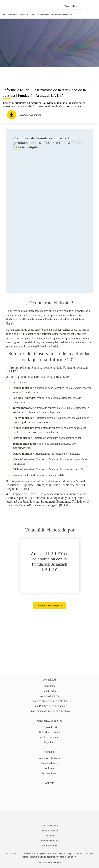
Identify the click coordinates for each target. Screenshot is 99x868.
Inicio (5, 15)
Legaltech (50, 742)
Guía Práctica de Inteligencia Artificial (49, 711)
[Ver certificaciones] (50, 802)
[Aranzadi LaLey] (49, 818)
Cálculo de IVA (49, 727)
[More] (86, 6)
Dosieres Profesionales (18, 15)
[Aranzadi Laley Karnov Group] (13, 6)
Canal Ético (49, 836)
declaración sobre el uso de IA (61, 857)
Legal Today (49, 691)
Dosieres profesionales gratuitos (49, 701)
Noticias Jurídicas (49, 696)
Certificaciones (49, 846)
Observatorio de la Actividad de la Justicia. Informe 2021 (50, 15)
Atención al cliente (49, 758)
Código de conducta (49, 841)
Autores (49, 768)
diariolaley (49, 686)
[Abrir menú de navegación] (94, 6)
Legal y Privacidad (49, 826)
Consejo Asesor (49, 773)
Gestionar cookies (49, 831)
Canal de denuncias (49, 737)
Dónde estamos (49, 763)
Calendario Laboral (50, 732)
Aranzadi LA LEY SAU (51, 863)
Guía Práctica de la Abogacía (49, 706)
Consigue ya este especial (49, 606)
